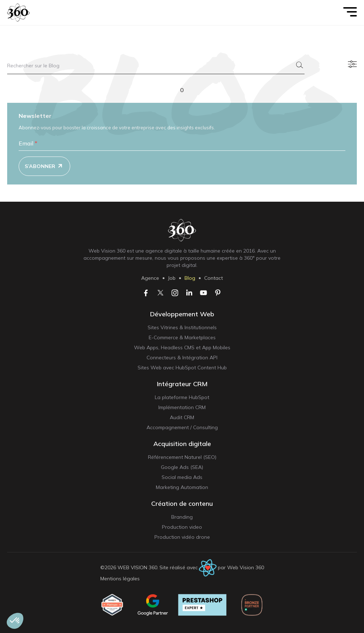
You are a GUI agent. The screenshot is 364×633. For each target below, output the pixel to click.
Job (172, 278)
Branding (182, 517)
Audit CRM (182, 417)
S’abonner (45, 167)
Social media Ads (182, 477)
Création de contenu (182, 503)
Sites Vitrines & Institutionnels (182, 327)
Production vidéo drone (182, 537)
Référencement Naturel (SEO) (182, 457)
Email (28, 143)
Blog (190, 278)
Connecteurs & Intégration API (182, 358)
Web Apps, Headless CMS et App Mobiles (182, 347)
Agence (150, 278)
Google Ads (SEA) (182, 467)
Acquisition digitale (182, 444)
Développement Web (182, 314)
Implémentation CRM (182, 407)
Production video (182, 527)
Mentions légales (120, 579)
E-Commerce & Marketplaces (182, 337)
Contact (214, 278)
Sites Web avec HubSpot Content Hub (182, 368)
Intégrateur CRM (182, 384)
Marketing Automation (182, 487)
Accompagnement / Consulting (182, 427)
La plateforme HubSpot (182, 397)
